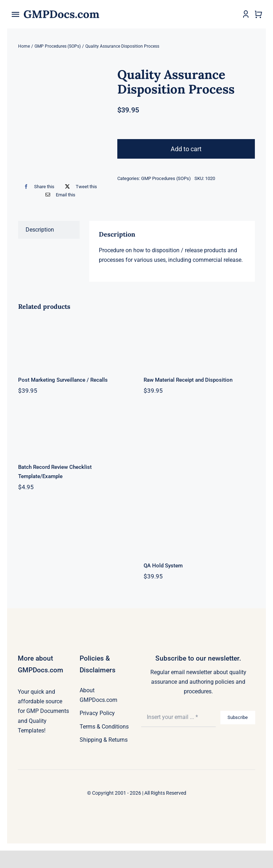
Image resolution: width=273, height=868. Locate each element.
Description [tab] (40, 230)
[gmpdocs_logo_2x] (61, 13)
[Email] (59, 195)
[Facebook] (38, 187)
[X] (79, 187)
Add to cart (186, 149)
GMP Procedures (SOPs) (166, 178)
